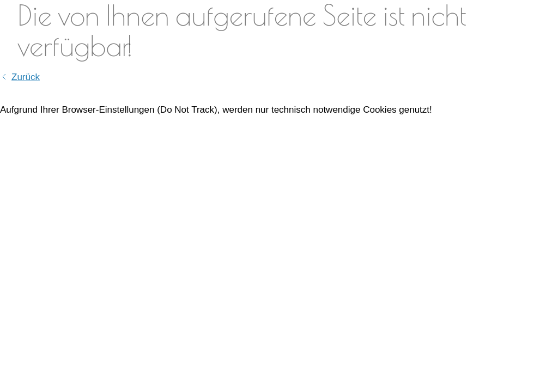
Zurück (26, 77)
